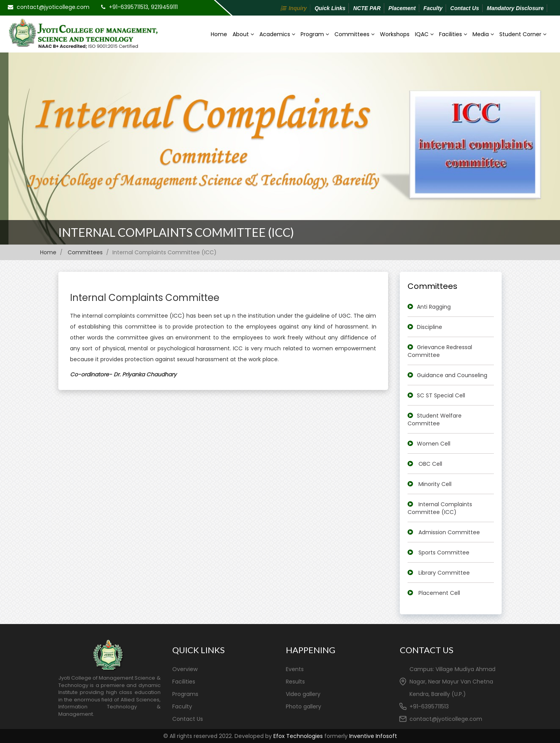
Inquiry (298, 8)
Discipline (430, 327)
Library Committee (444, 573)
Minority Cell (435, 484)
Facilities (453, 34)
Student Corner (523, 34)
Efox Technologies (298, 736)
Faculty (433, 8)
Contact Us (465, 8)
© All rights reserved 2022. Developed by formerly (280, 736)
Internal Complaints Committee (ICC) (176, 232)
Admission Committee (449, 532)
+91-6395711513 (429, 706)
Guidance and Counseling (452, 375)
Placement (402, 8)
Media (483, 34)
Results (295, 682)
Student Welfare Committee (435, 420)
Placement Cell (439, 593)
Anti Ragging (434, 307)
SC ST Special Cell (441, 395)
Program (315, 34)
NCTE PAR (367, 8)
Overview (185, 669)
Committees (354, 34)
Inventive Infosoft (373, 736)
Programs (185, 694)
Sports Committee (444, 552)
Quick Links (330, 8)
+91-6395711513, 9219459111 (143, 7)
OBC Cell (430, 464)
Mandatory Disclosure (515, 8)
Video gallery (303, 694)
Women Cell (434, 444)
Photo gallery (304, 706)
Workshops (395, 34)
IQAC (424, 34)
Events (295, 669)
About (243, 34)
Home (219, 34)
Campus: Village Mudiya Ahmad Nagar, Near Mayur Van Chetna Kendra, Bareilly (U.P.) (452, 682)
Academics (277, 34)
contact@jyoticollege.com (53, 7)
